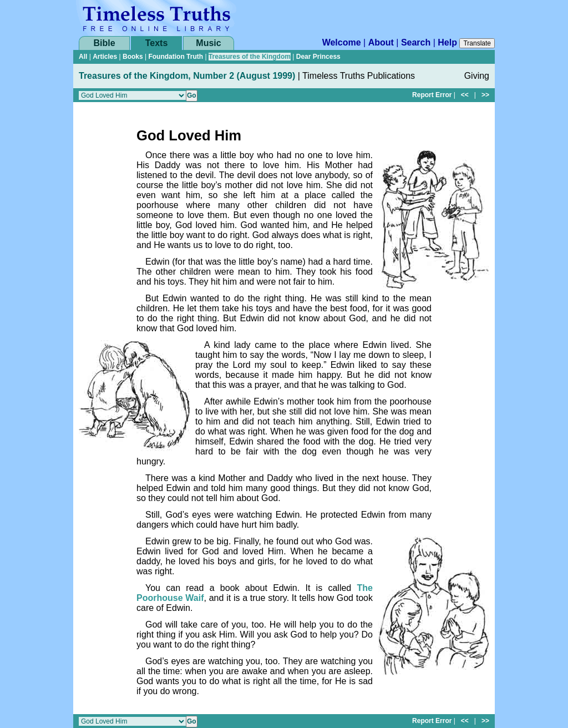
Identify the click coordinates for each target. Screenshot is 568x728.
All (83, 57)
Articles (105, 57)
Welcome (342, 42)
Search (416, 42)
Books (133, 57)
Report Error (432, 95)
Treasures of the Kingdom (250, 57)
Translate (477, 43)
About (381, 42)
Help (447, 42)
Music (208, 43)
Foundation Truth (176, 57)
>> (485, 95)
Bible (104, 43)
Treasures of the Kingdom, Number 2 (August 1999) (187, 76)
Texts (157, 43)
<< (465, 95)
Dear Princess (318, 57)
